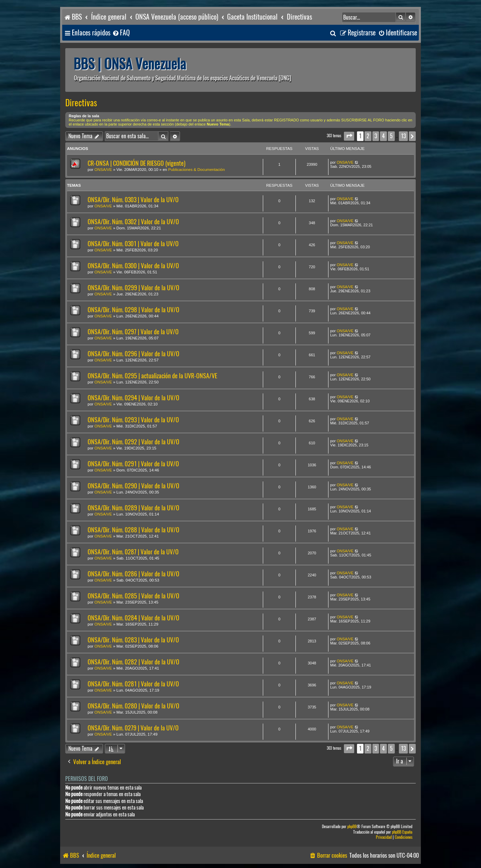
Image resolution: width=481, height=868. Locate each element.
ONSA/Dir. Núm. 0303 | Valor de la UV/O (133, 200)
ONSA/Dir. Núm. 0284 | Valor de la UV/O (133, 618)
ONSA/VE (103, 170)
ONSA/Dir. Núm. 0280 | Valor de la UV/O (133, 706)
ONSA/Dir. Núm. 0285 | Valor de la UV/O (133, 596)
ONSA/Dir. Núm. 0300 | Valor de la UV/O (133, 266)
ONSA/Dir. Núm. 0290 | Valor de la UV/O (133, 486)
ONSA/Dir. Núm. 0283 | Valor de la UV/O (133, 640)
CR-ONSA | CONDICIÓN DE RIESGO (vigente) (137, 163)
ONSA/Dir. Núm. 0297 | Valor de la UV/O (133, 332)
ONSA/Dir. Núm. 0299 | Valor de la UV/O (133, 288)
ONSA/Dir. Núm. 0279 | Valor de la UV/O (133, 728)
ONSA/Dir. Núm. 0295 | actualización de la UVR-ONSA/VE (152, 376)
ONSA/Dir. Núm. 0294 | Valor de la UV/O (133, 398)
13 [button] (403, 136)
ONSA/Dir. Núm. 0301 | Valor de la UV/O (133, 244)
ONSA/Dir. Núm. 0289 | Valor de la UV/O (133, 508)
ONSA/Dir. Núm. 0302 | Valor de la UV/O (133, 222)
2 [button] (368, 136)
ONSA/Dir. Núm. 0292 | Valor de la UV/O (133, 442)
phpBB (352, 827)
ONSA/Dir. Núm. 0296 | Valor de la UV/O (133, 354)
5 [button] (391, 136)
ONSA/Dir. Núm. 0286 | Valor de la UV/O (133, 574)
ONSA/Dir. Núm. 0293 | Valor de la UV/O (133, 420)
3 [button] (376, 136)
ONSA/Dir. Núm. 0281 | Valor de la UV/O (133, 684)
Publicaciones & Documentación (196, 170)
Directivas (81, 103)
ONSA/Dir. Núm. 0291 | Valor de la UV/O (133, 464)
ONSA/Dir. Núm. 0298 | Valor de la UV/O (133, 310)
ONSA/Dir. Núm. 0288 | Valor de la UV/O (133, 530)
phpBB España (402, 832)
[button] (349, 136)
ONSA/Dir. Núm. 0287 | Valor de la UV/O (133, 552)
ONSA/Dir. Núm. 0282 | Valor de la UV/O (133, 662)
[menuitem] (121, 33)
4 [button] (383, 136)
